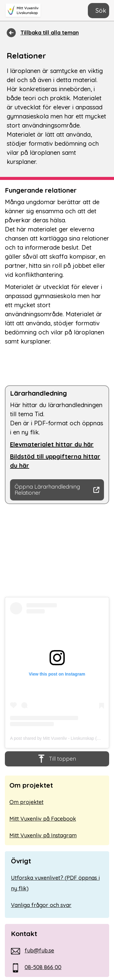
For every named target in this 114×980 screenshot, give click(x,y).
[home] (26, 11)
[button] (98, 11)
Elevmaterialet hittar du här (52, 444)
